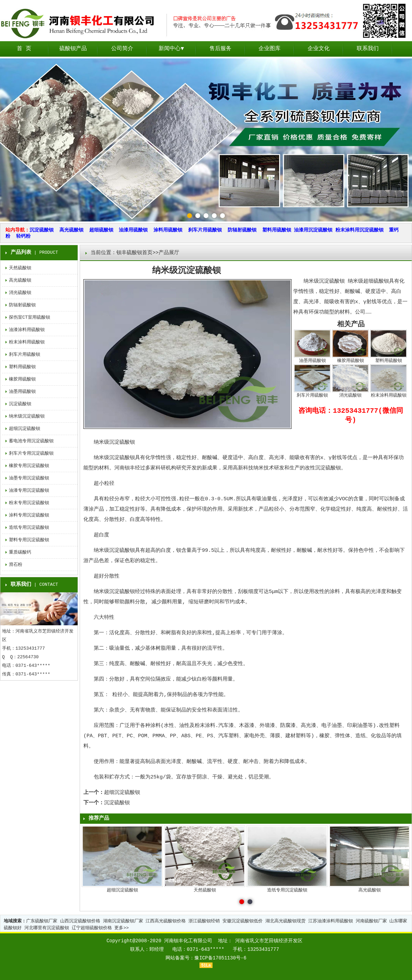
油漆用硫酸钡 (133, 230)
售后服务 (220, 49)
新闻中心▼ (171, 49)
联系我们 (368, 49)
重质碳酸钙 (20, 552)
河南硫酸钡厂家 (371, 921)
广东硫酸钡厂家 (42, 921)
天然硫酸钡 (20, 268)
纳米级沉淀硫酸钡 (27, 416)
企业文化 (319, 49)
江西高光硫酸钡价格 (166, 921)
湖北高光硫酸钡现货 (285, 921)
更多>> (122, 928)
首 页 (24, 49)
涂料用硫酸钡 (168, 230)
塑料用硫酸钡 (277, 230)
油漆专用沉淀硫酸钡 (29, 491)
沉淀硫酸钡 (42, 230)
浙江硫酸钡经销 (204, 921)
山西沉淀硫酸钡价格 (80, 921)
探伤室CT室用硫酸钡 (30, 317)
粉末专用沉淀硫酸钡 (29, 503)
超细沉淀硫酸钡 (122, 793)
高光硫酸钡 (71, 230)
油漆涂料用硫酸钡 (27, 330)
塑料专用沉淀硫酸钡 (29, 540)
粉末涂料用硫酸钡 (27, 342)
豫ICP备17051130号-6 (220, 958)
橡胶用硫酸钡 (22, 379)
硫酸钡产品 (73, 49)
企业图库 (270, 49)
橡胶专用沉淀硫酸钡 (29, 466)
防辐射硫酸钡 (242, 230)
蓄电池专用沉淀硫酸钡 (31, 441)
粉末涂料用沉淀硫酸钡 (359, 230)
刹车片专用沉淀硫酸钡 (31, 453)
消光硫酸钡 (20, 293)
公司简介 (122, 49)
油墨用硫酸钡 (22, 392)
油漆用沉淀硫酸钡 (313, 230)
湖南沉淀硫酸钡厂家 (123, 921)
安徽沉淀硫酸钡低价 (243, 921)
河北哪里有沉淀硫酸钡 (47, 928)
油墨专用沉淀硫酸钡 (29, 478)
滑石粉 (16, 565)
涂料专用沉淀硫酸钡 (29, 515)
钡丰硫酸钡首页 (134, 253)
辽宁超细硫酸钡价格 (92, 928)
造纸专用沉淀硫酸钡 (29, 528)
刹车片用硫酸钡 (205, 230)
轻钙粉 (23, 236)
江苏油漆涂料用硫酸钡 (331, 921)
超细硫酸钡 (101, 230)
